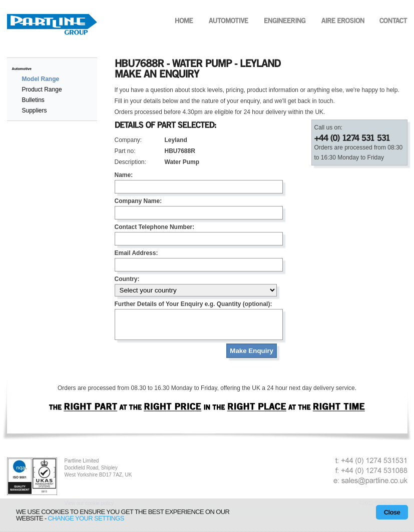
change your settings (86, 518)
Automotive (22, 69)
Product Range (42, 89)
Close (392, 512)
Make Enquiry (252, 357)
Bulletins (33, 100)
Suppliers (35, 110)
